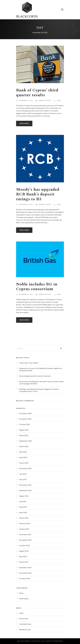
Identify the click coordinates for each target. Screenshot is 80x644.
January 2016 (24, 529)
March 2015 (24, 562)
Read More (24, 123)
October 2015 (25, 545)
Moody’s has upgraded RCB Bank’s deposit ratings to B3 (38, 194)
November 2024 (25, 413)
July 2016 (23, 501)
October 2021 (25, 424)
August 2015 (24, 551)
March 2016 (24, 518)
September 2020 (25, 441)
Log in (21, 613)
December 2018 (25, 468)
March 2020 (24, 446)
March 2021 (24, 435)
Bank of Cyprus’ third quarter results (37, 93)
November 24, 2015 (26, 100)
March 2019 (24, 463)
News (59, 100)
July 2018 (23, 474)
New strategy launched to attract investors (35, 376)
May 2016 (23, 507)
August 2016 (24, 496)
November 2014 (25, 573)
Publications (24, 599)
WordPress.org (25, 629)
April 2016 (23, 512)
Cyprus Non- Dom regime (29, 363)
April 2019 (23, 457)
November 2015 (25, 540)
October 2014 (25, 578)
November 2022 (25, 419)
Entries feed (24, 618)
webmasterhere (45, 100)
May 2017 (23, 479)
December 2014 (25, 567)
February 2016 (25, 523)
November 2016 (25, 485)
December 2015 (25, 534)
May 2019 (23, 452)
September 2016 (25, 490)
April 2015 (23, 556)
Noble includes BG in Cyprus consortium (37, 287)
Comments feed (25, 624)
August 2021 (24, 430)
